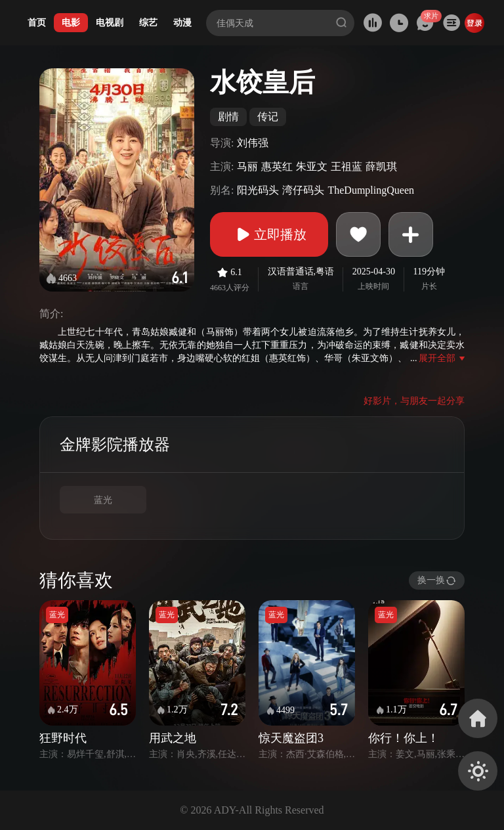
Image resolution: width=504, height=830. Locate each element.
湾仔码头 (303, 190)
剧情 (228, 117)
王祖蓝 (346, 166)
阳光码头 (258, 190)
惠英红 (277, 166)
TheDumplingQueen (371, 190)
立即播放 (269, 234)
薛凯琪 (381, 166)
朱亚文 (312, 166)
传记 (268, 117)
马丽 (247, 166)
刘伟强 (253, 143)
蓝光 (103, 500)
